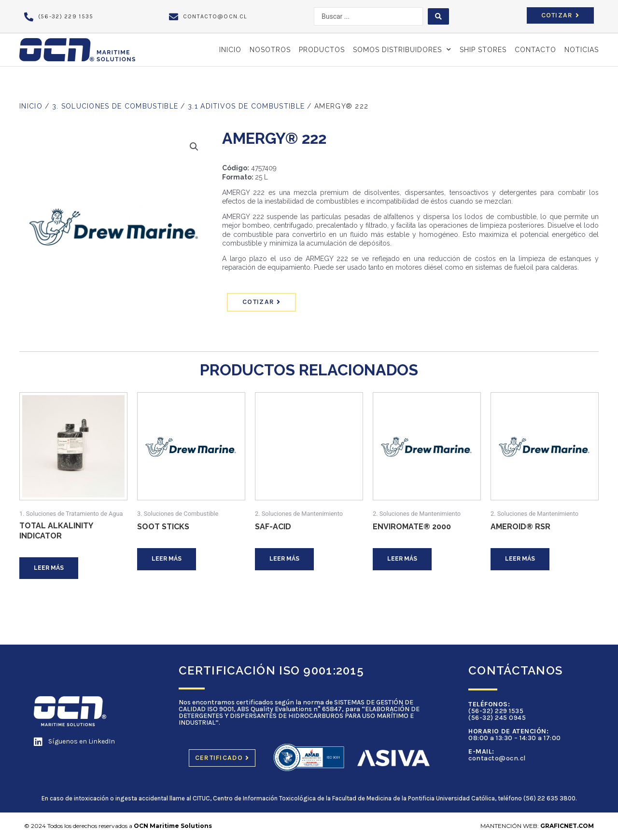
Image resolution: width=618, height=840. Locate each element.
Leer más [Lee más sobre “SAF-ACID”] (284, 559)
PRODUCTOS (322, 50)
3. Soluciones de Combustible (115, 106)
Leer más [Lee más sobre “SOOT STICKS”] (167, 559)
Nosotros (270, 50)
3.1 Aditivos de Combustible (246, 106)
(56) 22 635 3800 (549, 798)
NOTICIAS (582, 50)
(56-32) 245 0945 (497, 718)
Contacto (535, 50)
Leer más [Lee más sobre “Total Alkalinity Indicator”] (49, 568)
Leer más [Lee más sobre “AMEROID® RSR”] (520, 559)
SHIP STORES (483, 50)
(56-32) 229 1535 (496, 711)
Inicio (230, 50)
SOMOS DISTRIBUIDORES (402, 50)
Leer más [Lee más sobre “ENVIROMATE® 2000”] (402, 559)
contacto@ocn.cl (497, 758)
